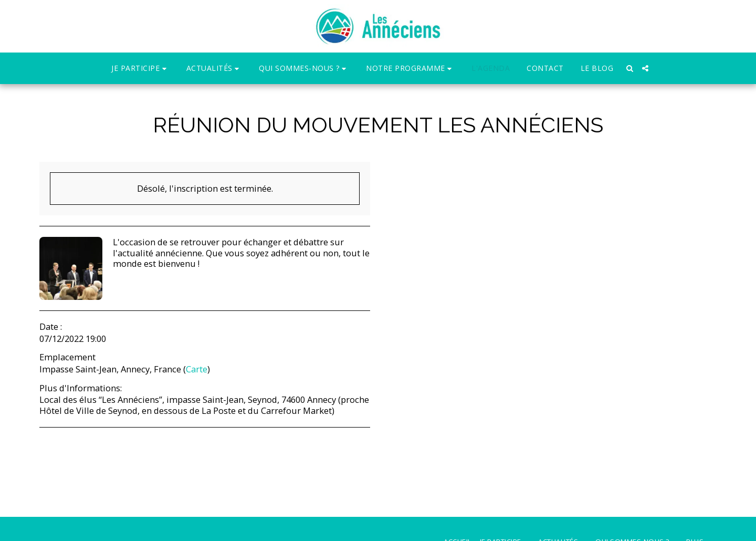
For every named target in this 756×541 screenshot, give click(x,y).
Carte (197, 369)
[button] (140, 69)
